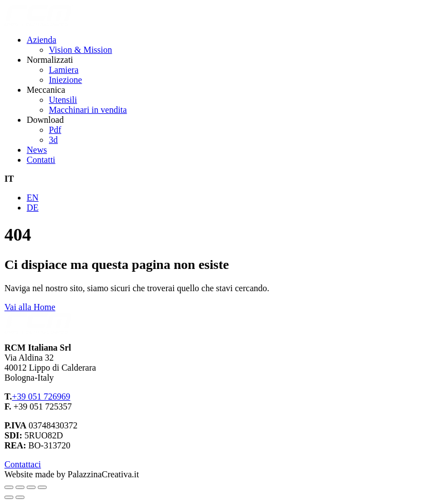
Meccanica (46, 90)
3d (53, 140)
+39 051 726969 (41, 396)
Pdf (55, 130)
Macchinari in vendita (88, 110)
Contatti (41, 160)
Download (45, 120)
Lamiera (64, 70)
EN (32, 198)
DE (32, 208)
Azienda (41, 40)
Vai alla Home (30, 307)
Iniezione (66, 80)
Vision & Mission (81, 50)
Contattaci (23, 464)
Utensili (63, 100)
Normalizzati (50, 60)
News (37, 150)
